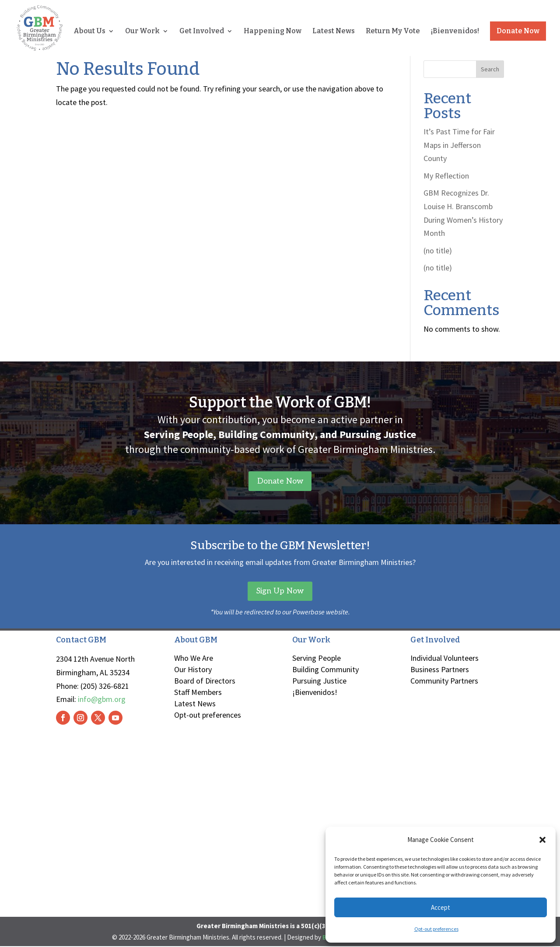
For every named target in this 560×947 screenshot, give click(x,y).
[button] (542, 840)
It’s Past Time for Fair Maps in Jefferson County (459, 145)
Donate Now (518, 31)
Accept (441, 907)
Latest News (334, 32)
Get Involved (202, 32)
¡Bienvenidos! (455, 32)
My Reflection (446, 176)
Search (490, 69)
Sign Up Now (280, 591)
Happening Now (273, 32)
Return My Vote (393, 32)
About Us (89, 32)
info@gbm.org (102, 700)
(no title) (438, 251)
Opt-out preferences (436, 929)
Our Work (142, 32)
